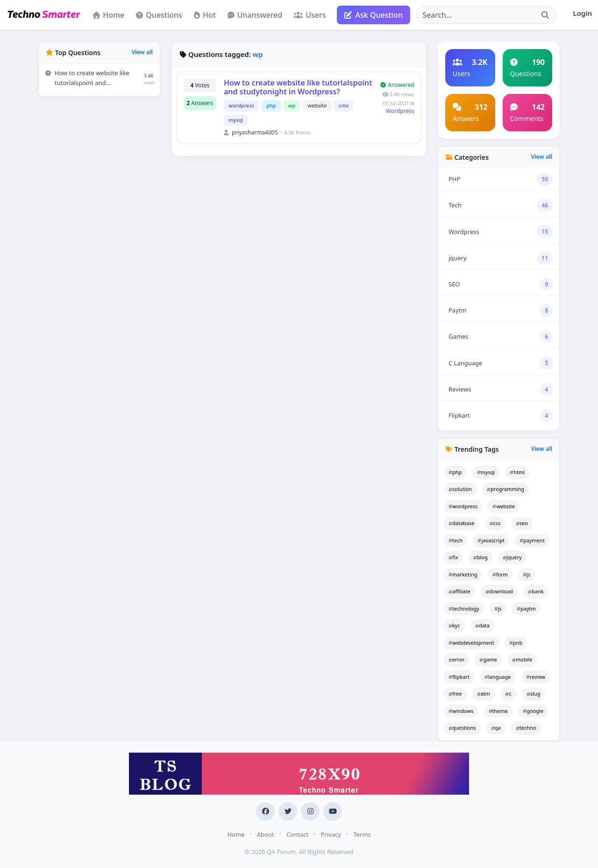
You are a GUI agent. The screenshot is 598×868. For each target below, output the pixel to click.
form (500, 574)
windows (461, 711)
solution (460, 489)
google (533, 711)
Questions (159, 15)
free (455, 694)
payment (532, 540)
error (456, 659)
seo (522, 523)
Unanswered (255, 15)
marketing (463, 574)
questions (462, 728)
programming (505, 489)
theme (498, 711)
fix (453, 557)
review (536, 677)
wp (292, 105)
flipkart (459, 677)
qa (496, 728)
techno (526, 728)
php (271, 105)
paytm (526, 608)
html (517, 472)
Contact (297, 834)
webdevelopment (471, 643)
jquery (512, 557)
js (527, 574)
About (266, 834)
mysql (236, 120)
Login (582, 13)
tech (456, 540)
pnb (516, 643)
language (498, 677)
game (488, 659)
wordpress (241, 105)
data (482, 625)
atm (484, 694)
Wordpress (400, 111)
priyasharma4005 (255, 132)
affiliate (459, 591)
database (462, 523)
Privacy (331, 834)
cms (344, 105)
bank (536, 591)
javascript (491, 540)
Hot (205, 15)
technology (464, 608)
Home (109, 15)
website (317, 105)
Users (310, 15)
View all (142, 52)
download (499, 591)
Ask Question (374, 15)
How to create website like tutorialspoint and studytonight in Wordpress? (298, 87)
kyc (454, 625)
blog (481, 557)
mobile (522, 659)
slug (534, 694)
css (495, 523)
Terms (362, 834)
